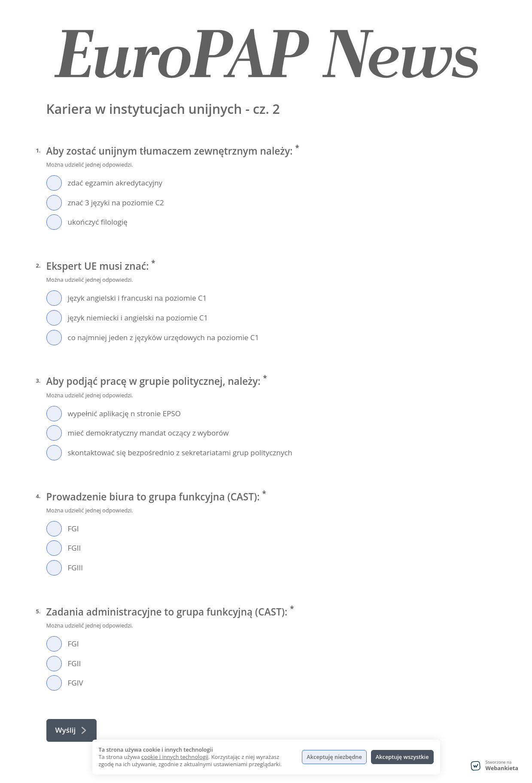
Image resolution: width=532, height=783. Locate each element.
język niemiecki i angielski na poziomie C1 (138, 318)
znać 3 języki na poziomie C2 (116, 203)
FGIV (76, 683)
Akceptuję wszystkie (402, 757)
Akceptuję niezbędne (334, 757)
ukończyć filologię (98, 222)
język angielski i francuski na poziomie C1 (137, 298)
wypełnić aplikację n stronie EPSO (124, 413)
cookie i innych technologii (175, 757)
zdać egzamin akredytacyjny (115, 183)
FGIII (75, 568)
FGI (73, 529)
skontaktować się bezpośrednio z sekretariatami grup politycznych (180, 452)
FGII (74, 548)
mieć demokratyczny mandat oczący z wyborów (148, 433)
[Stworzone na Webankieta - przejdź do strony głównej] (494, 766)
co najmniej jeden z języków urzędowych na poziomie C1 (164, 337)
